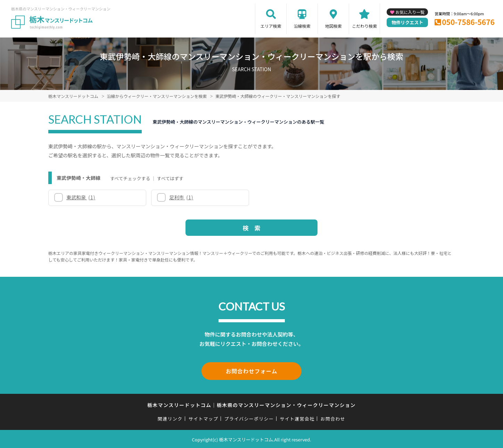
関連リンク (170, 418)
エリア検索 (271, 26)
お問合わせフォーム (251, 371)
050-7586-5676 (468, 22)
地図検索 (333, 26)
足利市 (181, 197)
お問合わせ (333, 418)
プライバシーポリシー (249, 418)
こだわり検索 (364, 26)
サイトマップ (204, 418)
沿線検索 (302, 26)
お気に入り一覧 (410, 12)
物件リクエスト (407, 22)
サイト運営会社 (297, 418)
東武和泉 (81, 197)
